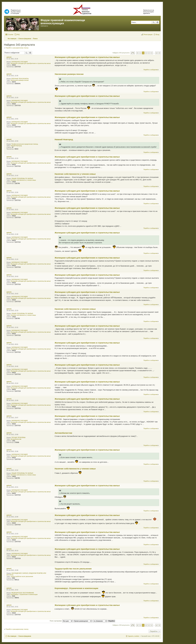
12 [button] (156, 53)
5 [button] (152, 53)
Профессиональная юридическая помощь (25, 144)
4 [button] (149, 53)
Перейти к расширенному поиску (17, 48)
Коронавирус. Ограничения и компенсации (24, 594)
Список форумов (25, 636)
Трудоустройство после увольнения (22, 576)
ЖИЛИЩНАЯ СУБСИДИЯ (20, 62)
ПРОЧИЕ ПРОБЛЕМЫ (18, 438)
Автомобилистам (16, 439)
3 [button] (146, 53)
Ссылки (11, 34)
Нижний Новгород (16, 146)
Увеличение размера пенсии (19, 80)
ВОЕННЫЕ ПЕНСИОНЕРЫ (20, 79)
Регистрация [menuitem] (148, 34)
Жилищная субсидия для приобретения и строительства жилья (31, 63)
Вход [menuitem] (158, 34)
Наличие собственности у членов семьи (23, 180)
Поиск (154, 22)
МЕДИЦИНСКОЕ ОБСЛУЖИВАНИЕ (23, 593)
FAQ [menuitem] (18, 34)
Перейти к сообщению (151, 70)
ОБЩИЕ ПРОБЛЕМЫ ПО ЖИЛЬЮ (22, 179)
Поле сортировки (56, 621)
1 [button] (140, 53)
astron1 (9, 57)
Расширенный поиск (157, 22)
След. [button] (159, 53)
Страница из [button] (133, 53)
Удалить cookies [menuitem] (134, 636)
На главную (12, 636)
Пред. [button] (137, 53)
